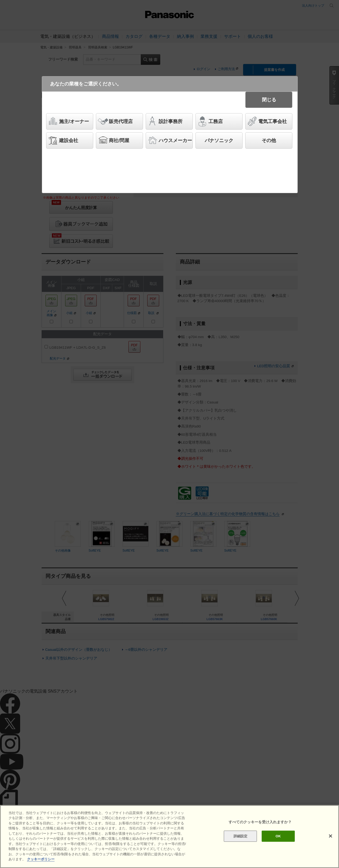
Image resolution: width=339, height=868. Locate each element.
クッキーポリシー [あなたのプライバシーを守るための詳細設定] (41, 859)
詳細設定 (241, 836)
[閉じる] (331, 836)
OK (278, 836)
